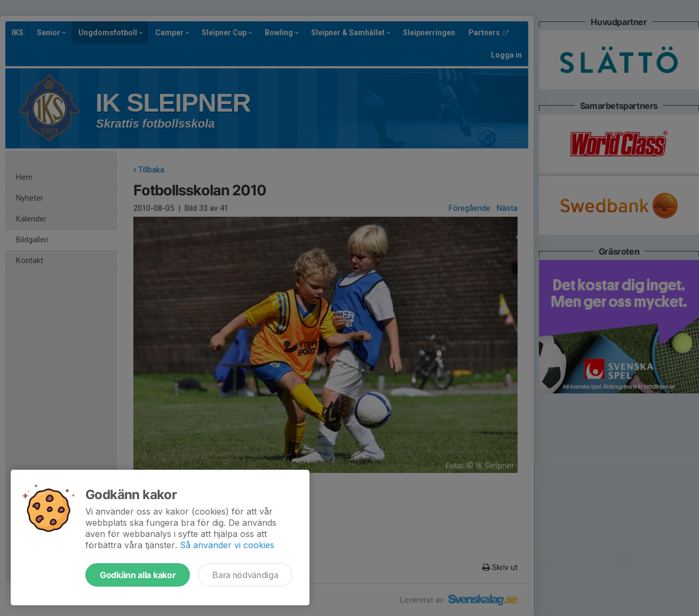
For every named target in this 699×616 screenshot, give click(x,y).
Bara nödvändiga (245, 575)
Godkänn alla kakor (138, 575)
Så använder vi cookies (227, 545)
